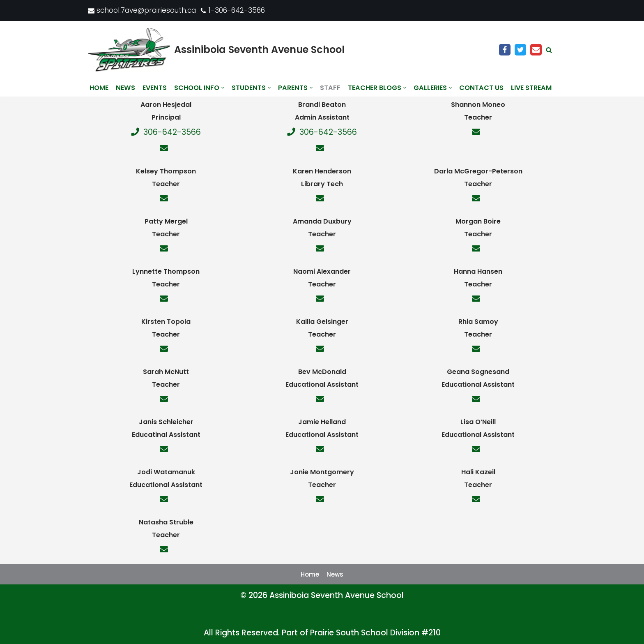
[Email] (536, 50)
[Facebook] (505, 50)
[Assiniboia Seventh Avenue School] (216, 50)
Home (99, 88)
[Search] (549, 50)
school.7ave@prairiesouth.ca (146, 10)
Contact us (481, 88)
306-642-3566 (166, 132)
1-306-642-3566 (237, 10)
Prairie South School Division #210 (375, 633)
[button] (223, 88)
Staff (330, 88)
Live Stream (531, 88)
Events (155, 88)
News (125, 88)
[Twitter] (520, 50)
